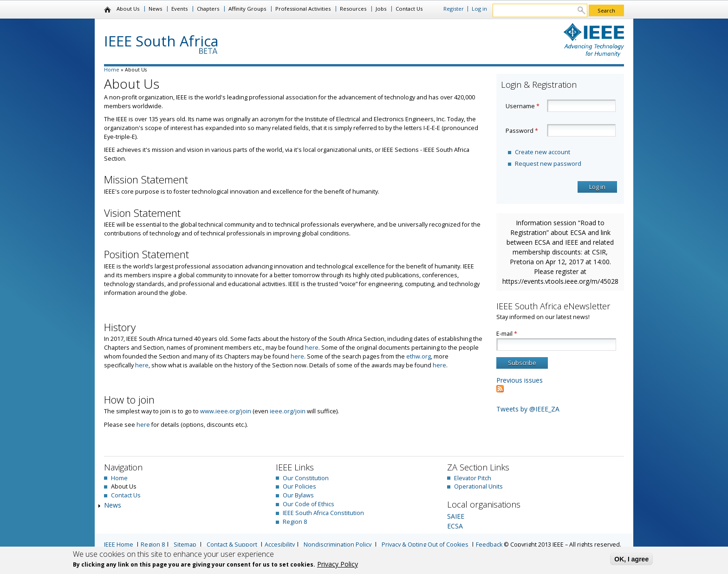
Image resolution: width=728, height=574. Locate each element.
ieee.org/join (288, 411)
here (312, 348)
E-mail (507, 334)
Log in (479, 9)
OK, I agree (631, 559)
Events (179, 9)
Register (454, 9)
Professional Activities (303, 9)
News (155, 9)
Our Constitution (306, 478)
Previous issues (520, 380)
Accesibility (280, 545)
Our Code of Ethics (309, 504)
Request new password (548, 164)
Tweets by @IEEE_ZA (528, 409)
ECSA (455, 526)
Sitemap (185, 545)
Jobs (381, 9)
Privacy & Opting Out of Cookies (425, 545)
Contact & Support (232, 545)
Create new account (543, 152)
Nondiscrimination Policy (338, 545)
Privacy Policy (338, 564)
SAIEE (456, 516)
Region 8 (295, 522)
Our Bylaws (298, 495)
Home (108, 10)
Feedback (489, 545)
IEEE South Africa (161, 41)
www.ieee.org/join (226, 411)
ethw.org (419, 356)
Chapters (208, 9)
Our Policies (299, 486)
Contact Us (409, 9)
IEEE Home (119, 545)
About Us (128, 9)
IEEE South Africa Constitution (323, 513)
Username (523, 106)
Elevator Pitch (473, 478)
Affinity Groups (247, 9)
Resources (353, 9)
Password (522, 131)
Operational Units (478, 486)
